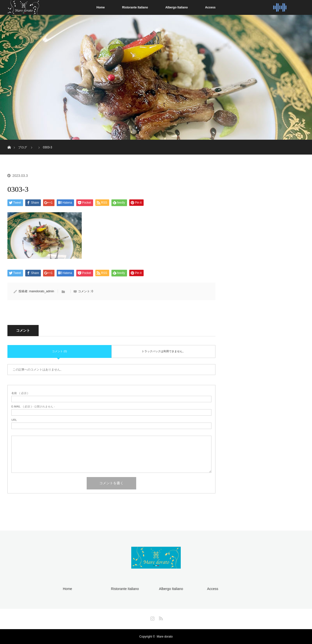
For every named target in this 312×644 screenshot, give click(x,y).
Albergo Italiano (177, 7)
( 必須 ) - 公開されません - (33, 407)
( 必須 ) (20, 393)
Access (210, 7)
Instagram (152, 617)
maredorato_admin (42, 291)
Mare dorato (165, 637)
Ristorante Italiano (135, 7)
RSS (160, 617)
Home (101, 7)
